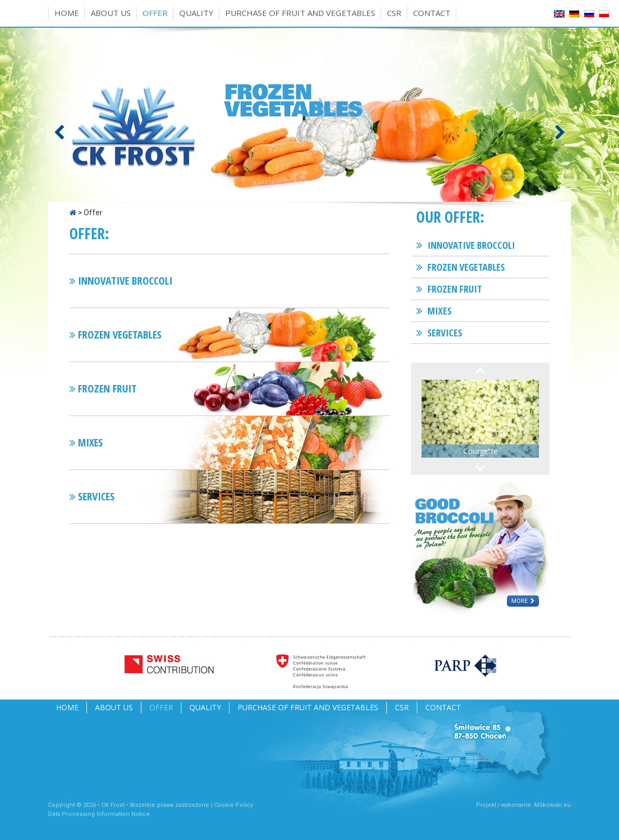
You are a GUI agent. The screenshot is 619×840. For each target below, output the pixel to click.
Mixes (439, 311)
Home (67, 13)
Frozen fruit (455, 289)
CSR (394, 13)
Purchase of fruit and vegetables (300, 13)
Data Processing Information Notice (99, 814)
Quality (196, 13)
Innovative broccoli (471, 245)
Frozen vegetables (466, 267)
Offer (155, 13)
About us (111, 13)
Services (445, 333)
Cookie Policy (233, 805)
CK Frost (113, 805)
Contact (432, 13)
